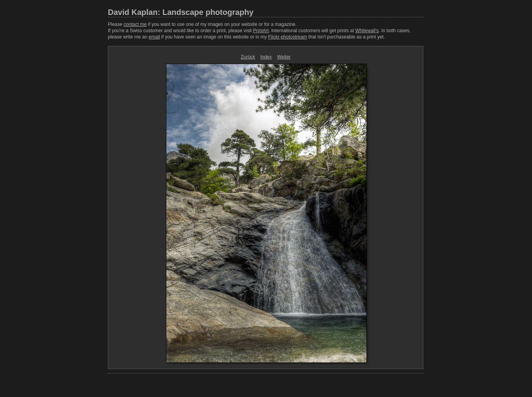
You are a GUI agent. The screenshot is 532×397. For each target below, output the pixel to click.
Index (266, 57)
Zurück (248, 57)
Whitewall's (367, 31)
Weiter (284, 57)
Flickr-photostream (287, 37)
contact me (135, 24)
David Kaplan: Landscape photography (181, 12)
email (154, 37)
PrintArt (261, 31)
